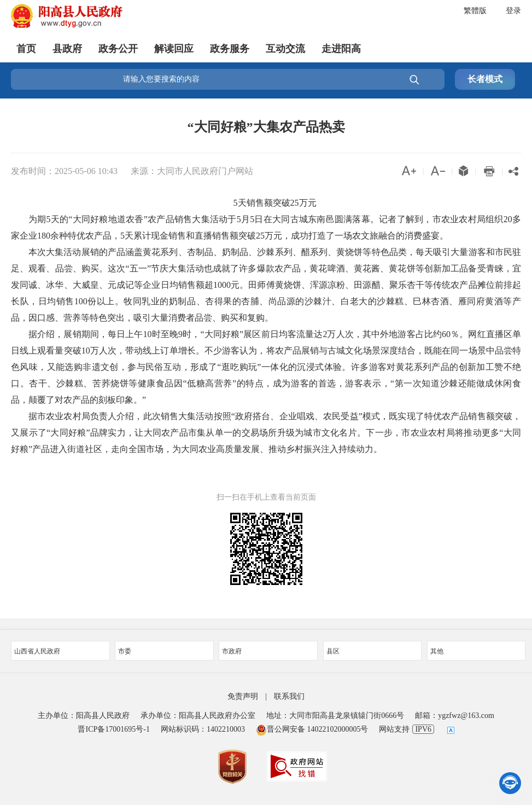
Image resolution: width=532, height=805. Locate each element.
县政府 (67, 47)
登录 (513, 11)
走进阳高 (341, 47)
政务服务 (230, 47)
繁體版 (475, 11)
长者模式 (485, 79)
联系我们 (289, 696)
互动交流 (285, 47)
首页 (26, 47)
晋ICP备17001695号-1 (113, 729)
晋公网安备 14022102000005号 (312, 729)
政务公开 (118, 47)
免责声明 (243, 696)
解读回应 (174, 47)
